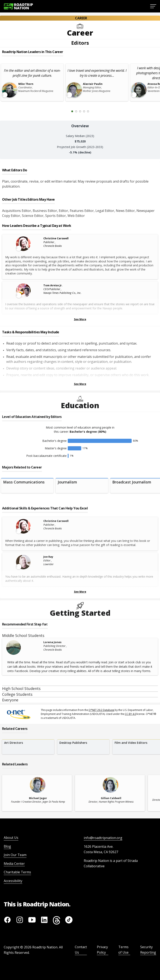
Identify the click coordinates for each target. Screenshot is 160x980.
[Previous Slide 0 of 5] (66, 111)
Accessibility (13, 881)
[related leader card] (37, 793)
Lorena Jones (52, 642)
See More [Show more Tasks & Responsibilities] (80, 384)
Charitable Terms (17, 872)
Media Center (14, 864)
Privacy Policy (102, 950)
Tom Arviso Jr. (53, 285)
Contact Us (81, 950)
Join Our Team (15, 855)
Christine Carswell (56, 238)
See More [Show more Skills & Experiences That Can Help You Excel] (80, 592)
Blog (7, 846)
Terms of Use (123, 950)
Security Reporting (148, 950)
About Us (11, 838)
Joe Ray (48, 557)
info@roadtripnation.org (103, 838)
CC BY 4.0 (130, 714)
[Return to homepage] (18, 6)
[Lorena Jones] (24, 648)
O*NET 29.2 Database (101, 710)
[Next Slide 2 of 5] (94, 111)
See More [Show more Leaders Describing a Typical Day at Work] (80, 319)
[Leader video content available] (24, 244)
